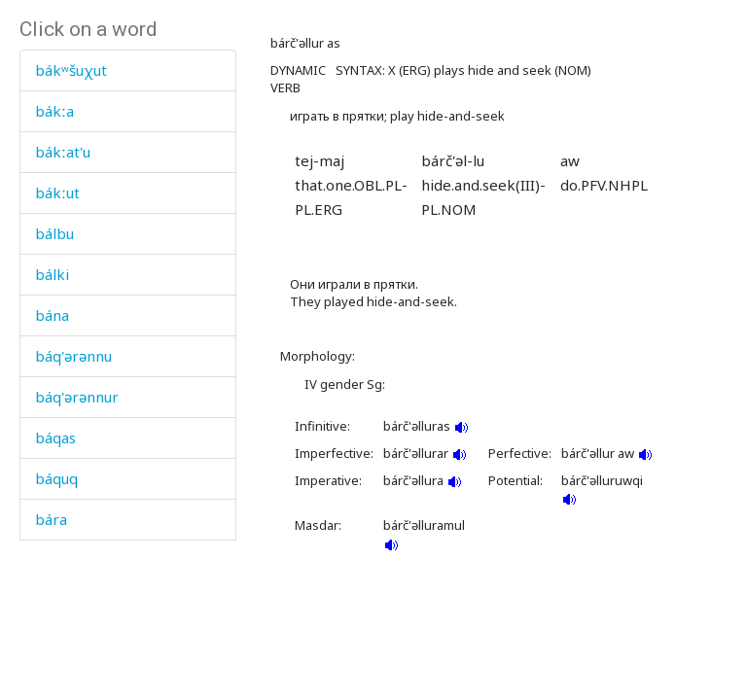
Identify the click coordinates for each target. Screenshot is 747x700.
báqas (55, 437)
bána (52, 315)
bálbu (54, 233)
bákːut (57, 192)
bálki (52, 274)
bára (51, 519)
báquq (56, 478)
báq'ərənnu (73, 356)
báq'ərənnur (77, 397)
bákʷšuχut (71, 70)
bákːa (54, 111)
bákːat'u (63, 152)
